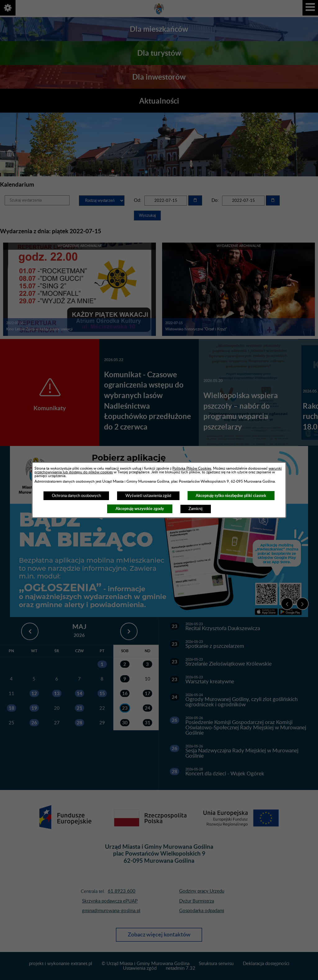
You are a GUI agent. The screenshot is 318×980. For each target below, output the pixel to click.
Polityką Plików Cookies (192, 468)
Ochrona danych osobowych (76, 496)
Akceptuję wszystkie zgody (140, 509)
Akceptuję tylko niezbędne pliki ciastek (231, 496)
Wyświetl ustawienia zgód (148, 496)
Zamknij (195, 509)
